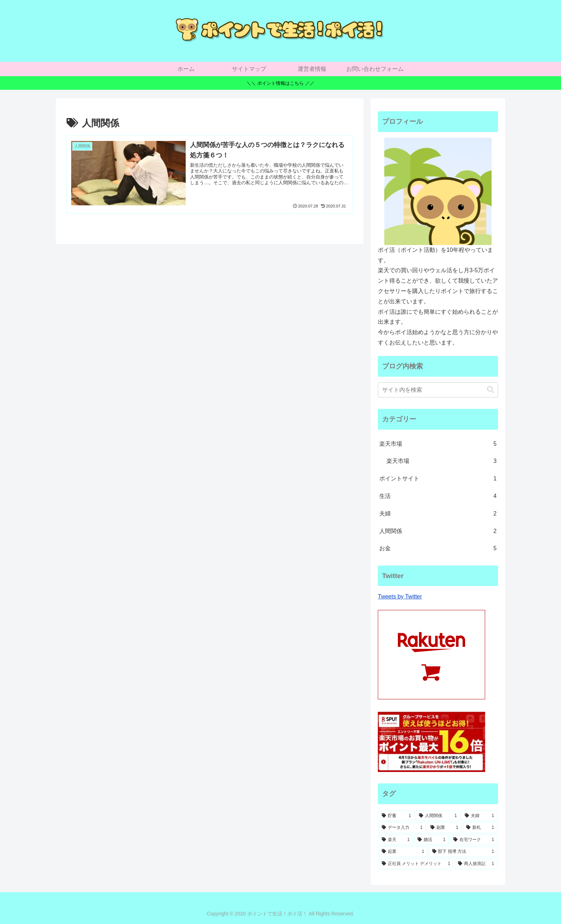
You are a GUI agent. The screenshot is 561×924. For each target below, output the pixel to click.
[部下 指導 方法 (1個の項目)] (463, 852)
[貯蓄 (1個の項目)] (396, 816)
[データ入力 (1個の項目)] (402, 828)
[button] (491, 390)
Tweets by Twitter (400, 597)
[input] (438, 390)
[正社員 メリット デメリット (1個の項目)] (416, 864)
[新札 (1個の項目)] (480, 828)
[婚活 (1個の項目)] (431, 840)
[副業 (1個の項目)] (444, 828)
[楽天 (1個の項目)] (396, 840)
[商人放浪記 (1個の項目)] (476, 864)
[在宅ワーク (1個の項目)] (474, 840)
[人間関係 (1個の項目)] (438, 816)
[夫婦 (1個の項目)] (479, 816)
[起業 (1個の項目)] (403, 852)
